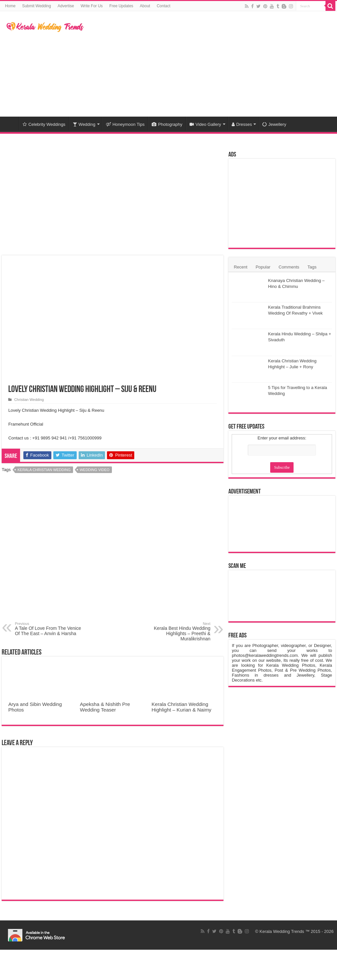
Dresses (242, 124)
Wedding (84, 124)
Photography (167, 124)
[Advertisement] (211, 64)
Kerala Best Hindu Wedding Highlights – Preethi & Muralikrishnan (177, 631)
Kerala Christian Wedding (44, 470)
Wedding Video (94, 470)
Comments (289, 267)
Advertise (66, 6)
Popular (263, 267)
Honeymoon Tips (125, 124)
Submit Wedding (37, 6)
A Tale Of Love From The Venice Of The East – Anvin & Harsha (49, 629)
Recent (240, 267)
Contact (163, 6)
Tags (312, 267)
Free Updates (121, 6)
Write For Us (92, 6)
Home (10, 6)
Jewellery (274, 124)
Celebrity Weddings (44, 124)
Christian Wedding (29, 400)
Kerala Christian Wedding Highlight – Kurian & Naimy (182, 707)
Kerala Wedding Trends (282, 931)
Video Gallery (205, 124)
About (145, 6)
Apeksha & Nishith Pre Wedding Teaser (105, 707)
